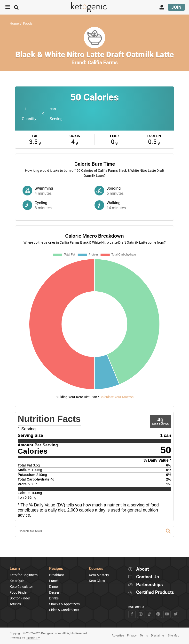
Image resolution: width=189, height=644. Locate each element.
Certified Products (155, 593)
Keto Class (97, 581)
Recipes (56, 569)
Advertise (118, 636)
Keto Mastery (99, 575)
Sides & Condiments (64, 610)
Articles (15, 604)
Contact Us (148, 577)
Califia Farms (103, 62)
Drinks (54, 598)
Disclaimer (158, 636)
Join (176, 7)
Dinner (54, 587)
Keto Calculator (21, 587)
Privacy (132, 636)
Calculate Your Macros (117, 397)
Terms (144, 636)
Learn (15, 569)
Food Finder (19, 592)
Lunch (54, 581)
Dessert (55, 592)
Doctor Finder (20, 598)
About (142, 569)
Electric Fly (33, 638)
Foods (28, 24)
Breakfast (57, 575)
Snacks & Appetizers (64, 604)
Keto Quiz (17, 581)
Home (14, 24)
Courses (96, 569)
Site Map (174, 636)
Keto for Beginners (24, 575)
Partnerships (150, 585)
